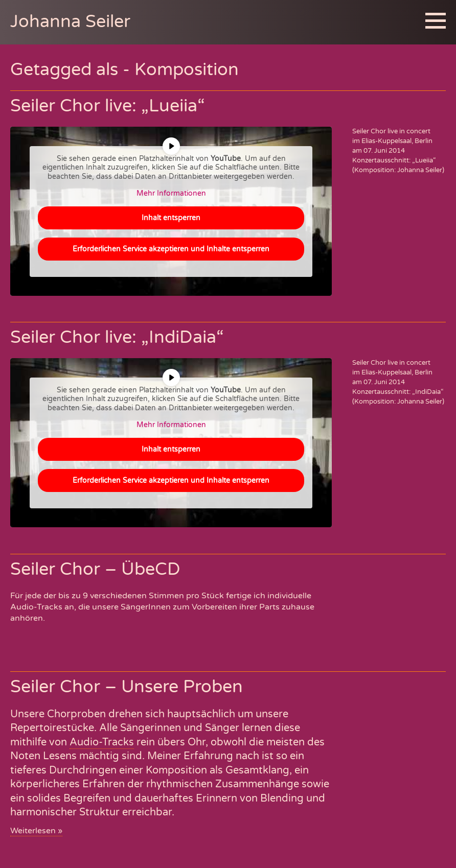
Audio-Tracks (102, 742)
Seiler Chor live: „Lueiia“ (108, 106)
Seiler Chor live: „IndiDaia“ (117, 337)
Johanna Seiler (70, 22)
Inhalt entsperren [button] (171, 217)
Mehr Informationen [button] (171, 193)
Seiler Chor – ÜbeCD (95, 569)
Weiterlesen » (36, 831)
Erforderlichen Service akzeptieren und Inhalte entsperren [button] (171, 249)
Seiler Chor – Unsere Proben (127, 687)
